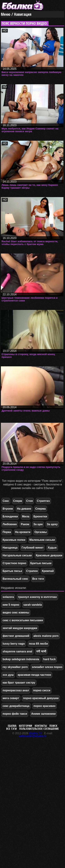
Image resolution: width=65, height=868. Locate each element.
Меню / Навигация (16, 14)
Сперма (40, 509)
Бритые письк (12, 571)
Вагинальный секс (15, 579)
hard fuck (49, 659)
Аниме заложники (43, 714)
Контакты (41, 726)
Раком (25, 524)
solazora (8, 597)
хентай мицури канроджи (20, 628)
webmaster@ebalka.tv (32, 736)
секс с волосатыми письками (23, 620)
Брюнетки (40, 516)
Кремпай (48, 571)
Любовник (10, 524)
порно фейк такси (15, 714)
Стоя (29, 501)
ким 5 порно (11, 605)
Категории (25, 726)
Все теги (38, 579)
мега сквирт (11, 698)
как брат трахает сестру (19, 683)
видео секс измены (16, 612)
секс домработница (16, 706)
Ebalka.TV (36, 733)
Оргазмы (41, 532)
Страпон (32, 571)
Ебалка (12, 726)
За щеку (52, 524)
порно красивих (44, 706)
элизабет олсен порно (47, 667)
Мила (26, 516)
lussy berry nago (14, 644)
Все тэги (11, 729)
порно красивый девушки (41, 698)
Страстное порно (14, 563)
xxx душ (8, 675)
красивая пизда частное (34, 675)
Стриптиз (43, 501)
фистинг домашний (16, 636)
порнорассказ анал (16, 690)
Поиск (53, 726)
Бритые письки (41, 563)
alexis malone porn (46, 636)
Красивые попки (14, 540)
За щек (38, 524)
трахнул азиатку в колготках (37, 597)
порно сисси (42, 690)
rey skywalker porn (15, 667)
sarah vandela (33, 605)
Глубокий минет (33, 548)
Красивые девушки (49, 555)
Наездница (10, 548)
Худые (52, 548)
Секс (6, 501)
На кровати (23, 532)
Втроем (8, 509)
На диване (24, 509)
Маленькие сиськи (42, 540)
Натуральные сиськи (17, 555)
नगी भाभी (41, 651)
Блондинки (10, 516)
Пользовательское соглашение (39, 729)
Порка (7, 532)
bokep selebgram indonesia (21, 659)
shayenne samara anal (17, 651)
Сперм (18, 501)
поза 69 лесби (38, 644)
